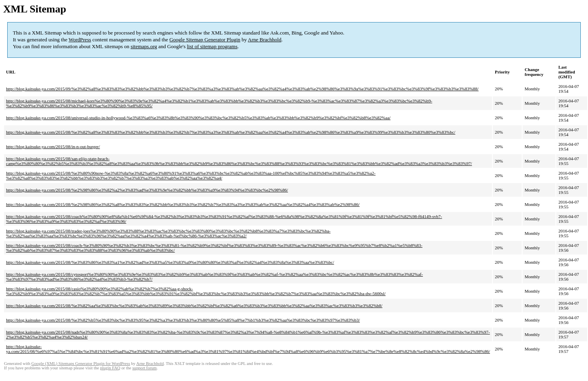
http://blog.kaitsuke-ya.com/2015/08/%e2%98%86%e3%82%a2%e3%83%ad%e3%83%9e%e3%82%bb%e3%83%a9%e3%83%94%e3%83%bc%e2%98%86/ (147, 190)
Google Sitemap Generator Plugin (205, 40)
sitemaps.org (144, 46)
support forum (144, 368)
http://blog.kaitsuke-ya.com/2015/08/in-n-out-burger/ (53, 147)
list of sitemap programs (212, 46)
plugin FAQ (110, 368)
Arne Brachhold (264, 40)
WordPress (80, 40)
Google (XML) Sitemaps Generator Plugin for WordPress (81, 364)
